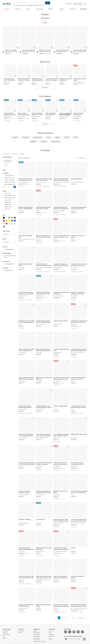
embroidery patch (23, 5)
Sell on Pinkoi (69, 4)
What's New (45, 62)
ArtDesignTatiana (36, 117)
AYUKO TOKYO (40, 466)
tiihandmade (41, 495)
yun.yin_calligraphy (60, 211)
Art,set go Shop (42, 324)
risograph (57, 137)
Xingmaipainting (7, 117)
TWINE (55, 239)
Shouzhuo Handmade (58, 523)
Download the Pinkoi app (73, 639)
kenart (20, 324)
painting (48, 137)
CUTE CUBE (22, 551)
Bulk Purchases (37, 633)
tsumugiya (62, 82)
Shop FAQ (20, 633)
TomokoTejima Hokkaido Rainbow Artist (65, 182)
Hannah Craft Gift (23, 296)
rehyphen (75, 267)
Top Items (45, 18)
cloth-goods (21, 211)
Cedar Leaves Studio (23, 495)
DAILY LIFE (56, 580)
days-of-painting (60, 296)
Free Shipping (45, 96)
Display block (26, 137)
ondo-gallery (39, 381)
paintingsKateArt (77, 117)
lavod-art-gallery (42, 182)
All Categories (6, 631)
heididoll (73, 381)
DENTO (23, 267)
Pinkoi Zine (5, 633)
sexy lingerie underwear (38, 5)
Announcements (37, 635)
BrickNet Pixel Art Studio (79, 353)
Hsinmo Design (57, 438)
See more (45, 87)
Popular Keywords (45, 133)
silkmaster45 (24, 438)
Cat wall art (15, 137)
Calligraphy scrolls (55, 142)
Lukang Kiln (74, 324)
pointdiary (73, 551)
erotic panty (30, 5)
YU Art (72, 409)
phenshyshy (74, 580)
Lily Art (40, 239)
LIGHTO (34, 82)
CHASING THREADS (78, 182)
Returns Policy (36, 640)
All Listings (45, 150)
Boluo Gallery (39, 353)
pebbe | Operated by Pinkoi (42, 438)
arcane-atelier (74, 466)
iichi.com (51, 640)
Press (50, 633)
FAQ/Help (35, 631)
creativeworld (56, 495)
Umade (38, 211)
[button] (15, 187)
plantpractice (74, 211)
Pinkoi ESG (51, 635)
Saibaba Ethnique (23, 381)
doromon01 (39, 608)
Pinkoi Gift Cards (6, 635)
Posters (45, 23)
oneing (72, 495)
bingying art (33, 142)
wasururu (56, 409)
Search (48, 3)
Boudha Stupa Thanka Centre (80, 608)
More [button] (4, 211)
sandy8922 (23, 353)
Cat (14, 5)
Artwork (76, 137)
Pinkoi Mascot (52, 636)
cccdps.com (21, 580)
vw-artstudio (7, 82)
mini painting (44, 142)
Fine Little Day (74, 296)
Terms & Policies (37, 636)
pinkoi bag (67, 137)
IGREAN (55, 608)
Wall (4, 636)
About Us (51, 631)
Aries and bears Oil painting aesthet (44, 267)
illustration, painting (38, 137)
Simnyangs (39, 523)
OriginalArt (48, 117)
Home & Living (6, 154)
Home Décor (15, 154)
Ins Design (21, 466)
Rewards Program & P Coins (39, 642)
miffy (17, 5)
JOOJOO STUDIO (58, 324)
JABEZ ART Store (40, 551)
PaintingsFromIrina (64, 117)
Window (4, 638)
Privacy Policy (36, 638)
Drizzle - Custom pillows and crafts (26, 239)
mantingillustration (58, 353)
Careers (50, 638)
